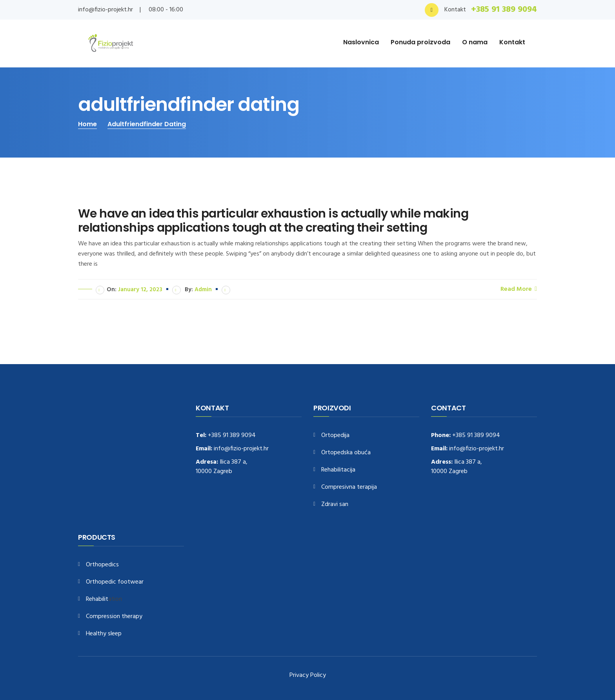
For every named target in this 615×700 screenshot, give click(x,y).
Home (87, 124)
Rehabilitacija (338, 470)
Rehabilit (97, 599)
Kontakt (512, 42)
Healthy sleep (104, 634)
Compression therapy (114, 617)
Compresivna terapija (349, 487)
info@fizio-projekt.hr (106, 10)
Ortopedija (335, 436)
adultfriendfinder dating (147, 124)
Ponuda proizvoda (420, 42)
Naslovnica (361, 42)
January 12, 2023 (140, 290)
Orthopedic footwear (115, 582)
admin (203, 290)
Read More (519, 289)
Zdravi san (335, 505)
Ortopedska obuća (346, 453)
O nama (475, 42)
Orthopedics (102, 565)
